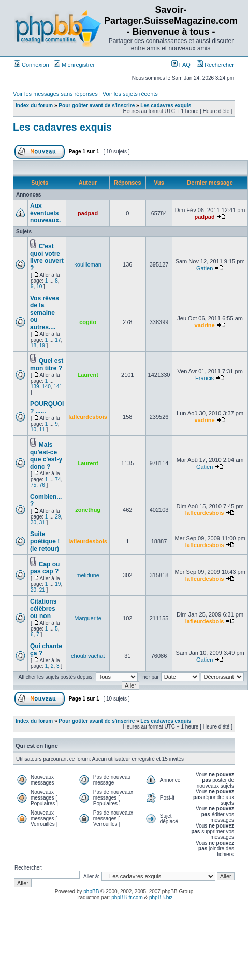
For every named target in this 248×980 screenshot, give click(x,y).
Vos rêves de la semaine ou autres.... (45, 313)
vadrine (205, 325)
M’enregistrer (74, 65)
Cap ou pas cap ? (45, 568)
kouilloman (88, 264)
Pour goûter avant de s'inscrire (97, 106)
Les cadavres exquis (166, 106)
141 (58, 387)
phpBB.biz (161, 897)
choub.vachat (88, 656)
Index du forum (34, 106)
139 (35, 387)
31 (42, 522)
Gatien (205, 268)
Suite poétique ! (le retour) (45, 541)
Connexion (32, 65)
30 (33, 522)
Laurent (87, 375)
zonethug (88, 510)
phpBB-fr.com (127, 897)
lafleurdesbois (88, 417)
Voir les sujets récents (130, 94)
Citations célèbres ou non (43, 609)
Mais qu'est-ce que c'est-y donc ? (46, 456)
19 (42, 346)
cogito (88, 322)
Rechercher (215, 65)
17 (58, 340)
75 (33, 485)
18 (33, 346)
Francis (205, 378)
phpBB (91, 892)
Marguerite (88, 618)
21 (42, 590)
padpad (88, 213)
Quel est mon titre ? (47, 365)
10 (39, 286)
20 (33, 590)
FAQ (181, 65)
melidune (88, 575)
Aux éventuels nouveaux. (45, 213)
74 (58, 479)
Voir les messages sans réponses (55, 94)
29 (58, 517)
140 (46, 387)
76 (42, 485)
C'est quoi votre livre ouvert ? (47, 257)
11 (42, 430)
